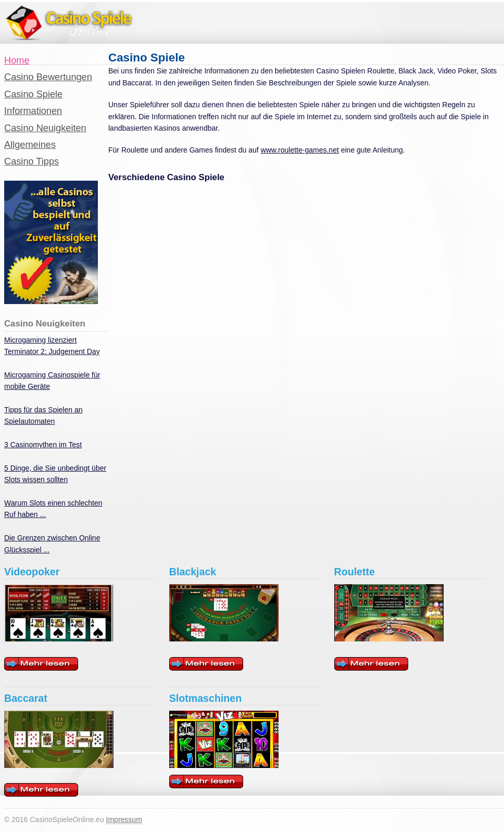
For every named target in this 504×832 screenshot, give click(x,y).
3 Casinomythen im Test (43, 445)
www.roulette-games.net (300, 150)
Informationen (33, 111)
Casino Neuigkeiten (45, 128)
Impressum (124, 820)
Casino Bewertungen (48, 77)
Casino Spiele (33, 94)
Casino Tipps (32, 161)
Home (17, 60)
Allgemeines (30, 145)
